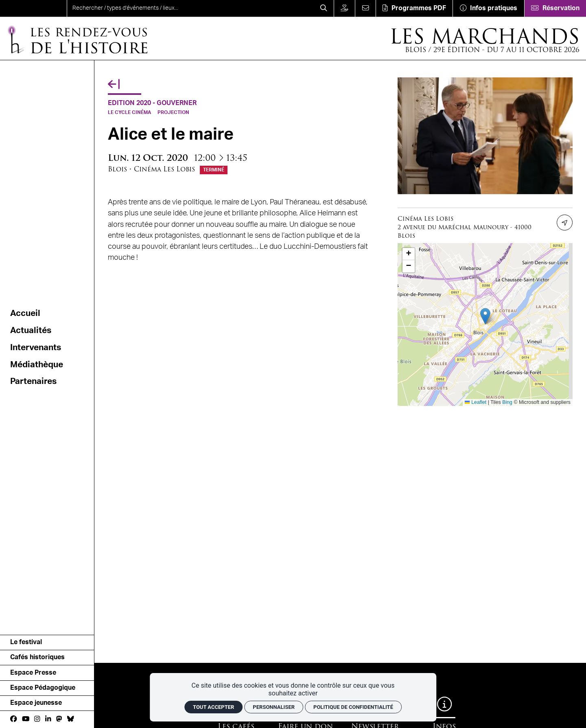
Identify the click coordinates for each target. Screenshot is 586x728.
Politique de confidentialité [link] (353, 707)
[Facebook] (13, 719)
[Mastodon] (59, 719)
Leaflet (476, 402)
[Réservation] (555, 8)
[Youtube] (26, 719)
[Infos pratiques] (488, 8)
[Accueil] (77, 39)
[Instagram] (37, 719)
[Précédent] (114, 84)
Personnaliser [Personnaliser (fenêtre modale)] (274, 707)
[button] (485, 316)
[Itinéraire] (565, 223)
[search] (190, 8)
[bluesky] (70, 719)
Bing (507, 402)
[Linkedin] (48, 719)
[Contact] (365, 8)
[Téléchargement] (414, 8)
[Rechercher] (324, 8)
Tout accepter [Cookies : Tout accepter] (213, 707)
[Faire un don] (344, 8)
